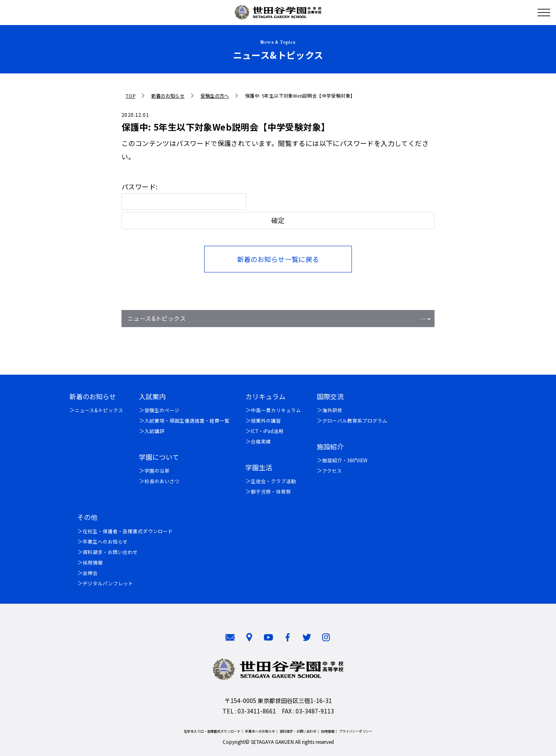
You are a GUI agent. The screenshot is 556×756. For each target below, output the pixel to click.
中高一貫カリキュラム (276, 410)
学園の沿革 (157, 471)
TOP (130, 96)
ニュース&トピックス (157, 318)
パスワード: (184, 196)
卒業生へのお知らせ (105, 542)
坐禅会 (90, 573)
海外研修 (332, 410)
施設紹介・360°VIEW (345, 460)
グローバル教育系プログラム (355, 421)
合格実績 (261, 441)
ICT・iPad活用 (267, 431)
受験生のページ (162, 410)
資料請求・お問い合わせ (110, 552)
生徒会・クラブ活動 (273, 481)
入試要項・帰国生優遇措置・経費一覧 (187, 421)
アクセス (332, 471)
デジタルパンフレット (108, 583)
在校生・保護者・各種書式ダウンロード (128, 531)
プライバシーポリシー (356, 731)
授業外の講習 (266, 421)
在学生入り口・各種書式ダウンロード (212, 731)
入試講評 (154, 431)
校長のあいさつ (162, 481)
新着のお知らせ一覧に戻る (278, 259)
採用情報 (93, 562)
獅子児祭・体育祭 (271, 491)
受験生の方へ (215, 96)
